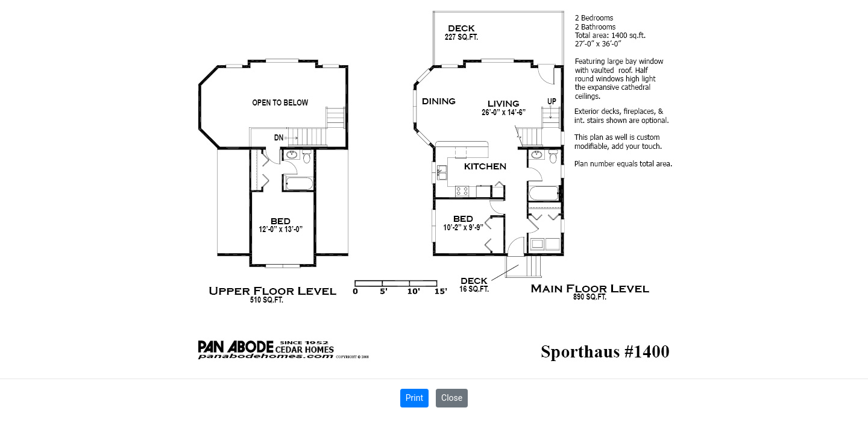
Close (452, 398)
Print (414, 398)
